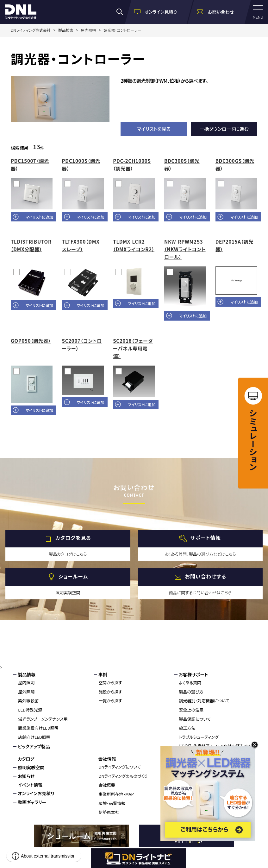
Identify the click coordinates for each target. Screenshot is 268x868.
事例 (103, 674)
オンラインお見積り (36, 793)
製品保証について (195, 719)
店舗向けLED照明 (34, 737)
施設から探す (110, 692)
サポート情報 (206, 538)
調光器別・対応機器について (204, 701)
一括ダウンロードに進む (224, 129)
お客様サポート (193, 674)
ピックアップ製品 (34, 746)
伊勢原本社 (109, 812)
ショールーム (73, 577)
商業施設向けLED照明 (38, 728)
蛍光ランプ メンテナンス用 (43, 719)
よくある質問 (190, 683)
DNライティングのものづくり (123, 776)
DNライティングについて (120, 767)
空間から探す (110, 683)
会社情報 (107, 759)
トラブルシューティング (199, 737)
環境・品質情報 (112, 803)
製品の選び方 (191, 692)
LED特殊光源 (30, 710)
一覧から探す (110, 701)
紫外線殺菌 (28, 701)
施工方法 (187, 728)
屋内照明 (26, 683)
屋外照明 (26, 692)
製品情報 (27, 674)
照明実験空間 (31, 767)
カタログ (26, 759)
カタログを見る (73, 538)
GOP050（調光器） (31, 341)
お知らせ (26, 776)
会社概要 (107, 785)
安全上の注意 (191, 710)
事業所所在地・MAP (116, 794)
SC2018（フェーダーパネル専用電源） (133, 348)
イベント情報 (30, 785)
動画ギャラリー (32, 802)
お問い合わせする (206, 577)
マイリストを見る (154, 129)
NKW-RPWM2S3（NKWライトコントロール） (185, 249)
